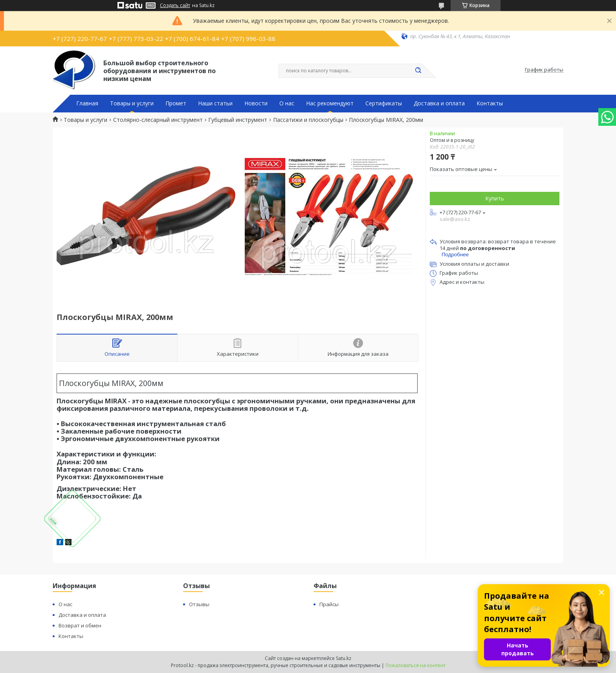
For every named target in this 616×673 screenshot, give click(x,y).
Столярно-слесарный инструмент (158, 120)
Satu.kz (344, 658)
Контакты (490, 103)
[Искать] (418, 71)
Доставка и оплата (439, 103)
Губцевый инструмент (238, 120)
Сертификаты (384, 103)
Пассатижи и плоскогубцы (308, 120)
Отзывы (199, 604)
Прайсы (329, 604)
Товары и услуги (132, 103)
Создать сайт (175, 6)
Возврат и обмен (80, 625)
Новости (256, 103)
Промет (176, 103)
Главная (87, 103)
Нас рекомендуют (330, 103)
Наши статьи (215, 103)
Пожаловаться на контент (415, 665)
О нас (287, 103)
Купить (495, 198)
